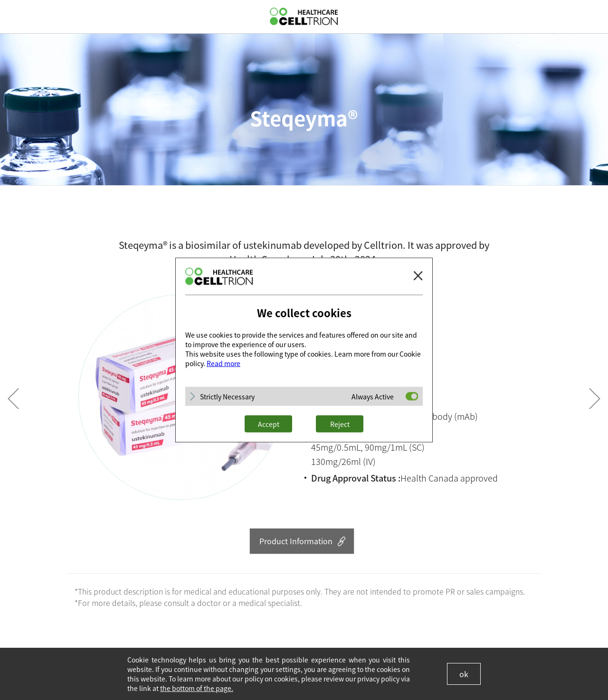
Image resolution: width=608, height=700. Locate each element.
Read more (223, 363)
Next (595, 399)
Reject (340, 424)
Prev (13, 399)
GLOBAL (592, 17)
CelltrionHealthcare (304, 16)
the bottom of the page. (197, 688)
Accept (269, 424)
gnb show (14, 16)
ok (464, 674)
